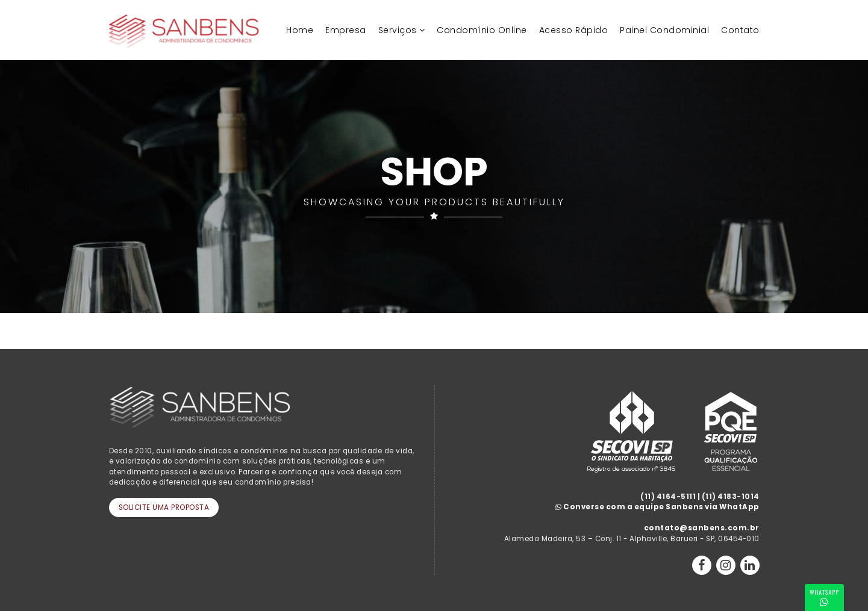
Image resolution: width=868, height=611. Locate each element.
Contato (740, 30)
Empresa (346, 30)
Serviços (398, 30)
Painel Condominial (664, 30)
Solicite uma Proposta (164, 507)
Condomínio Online (482, 30)
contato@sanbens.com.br (702, 528)
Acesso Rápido (574, 30)
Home (300, 30)
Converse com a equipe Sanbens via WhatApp (657, 507)
